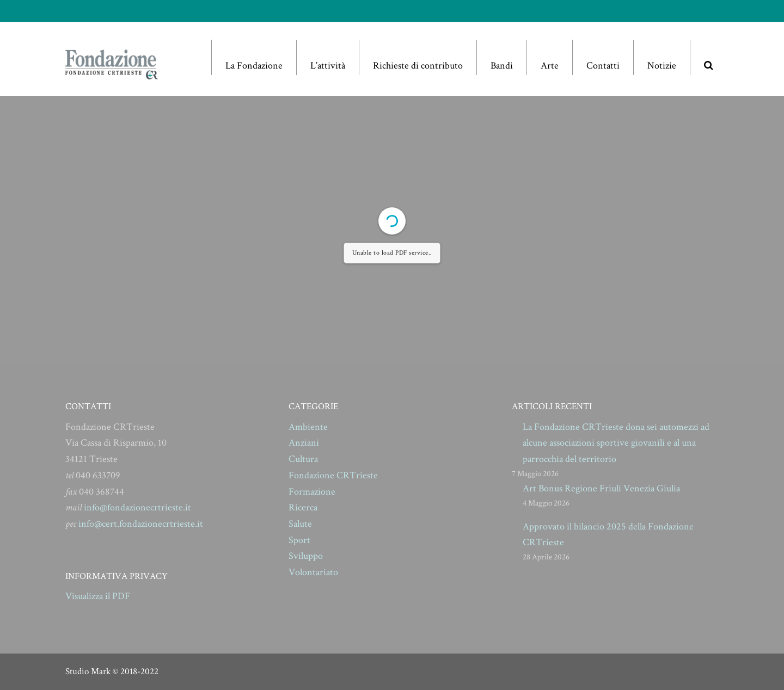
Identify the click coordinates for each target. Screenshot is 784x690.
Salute (300, 524)
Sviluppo (306, 556)
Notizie (662, 66)
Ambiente (308, 427)
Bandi (502, 66)
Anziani (304, 443)
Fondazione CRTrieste (333, 475)
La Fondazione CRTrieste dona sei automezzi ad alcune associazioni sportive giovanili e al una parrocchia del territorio (616, 443)
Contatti (603, 66)
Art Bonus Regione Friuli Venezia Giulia (601, 488)
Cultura (303, 459)
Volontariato (313, 572)
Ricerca (303, 507)
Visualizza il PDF (98, 596)
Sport (299, 540)
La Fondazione (254, 66)
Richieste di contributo (418, 66)
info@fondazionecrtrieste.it (137, 507)
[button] (708, 57)
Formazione (312, 492)
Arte (550, 66)
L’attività (328, 66)
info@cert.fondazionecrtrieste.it (141, 524)
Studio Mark (88, 671)
